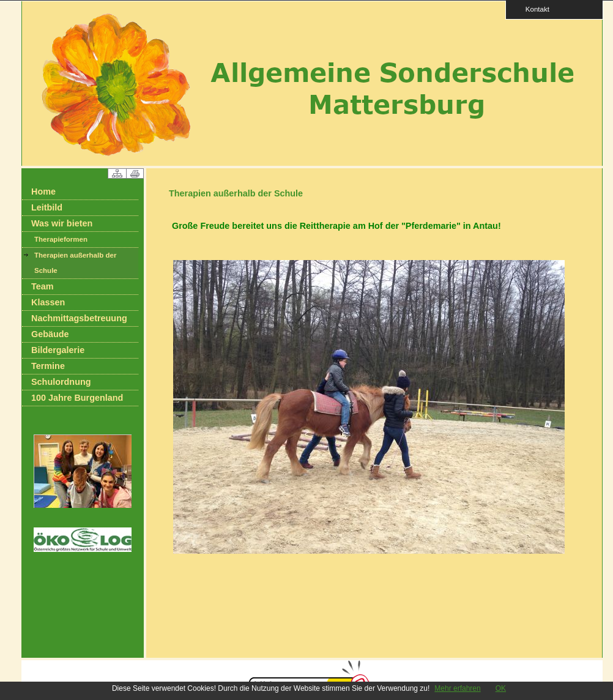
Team (43, 286)
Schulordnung (61, 382)
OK (501, 688)
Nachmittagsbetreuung (79, 318)
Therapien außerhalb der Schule (75, 263)
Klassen (48, 302)
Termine (48, 366)
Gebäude (50, 334)
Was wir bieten (62, 223)
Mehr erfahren (457, 688)
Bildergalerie (58, 350)
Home (43, 192)
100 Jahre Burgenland (77, 398)
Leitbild (47, 207)
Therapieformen (61, 239)
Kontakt (533, 9)
